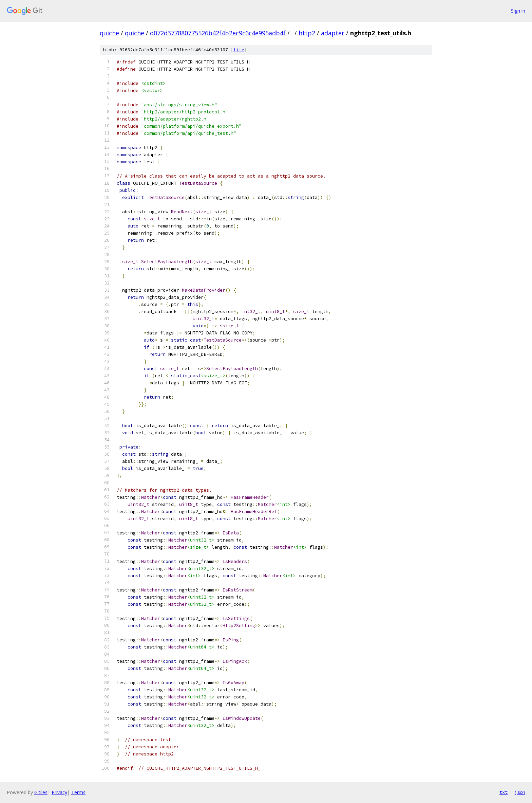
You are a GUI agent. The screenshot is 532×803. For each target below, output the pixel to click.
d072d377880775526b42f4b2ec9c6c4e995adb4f (218, 33)
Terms (78, 792)
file (239, 50)
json (520, 792)
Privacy (59, 792)
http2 (307, 33)
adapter (333, 33)
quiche (109, 33)
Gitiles (41, 792)
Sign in (518, 11)
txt (503, 792)
